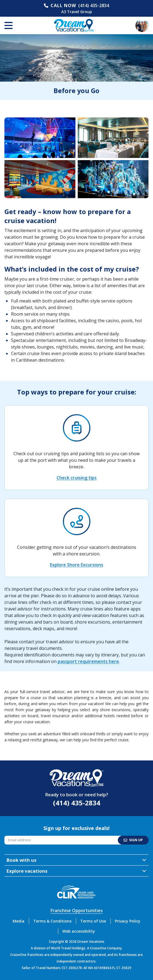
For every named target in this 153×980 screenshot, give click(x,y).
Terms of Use (93, 921)
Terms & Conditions (52, 921)
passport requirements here (88, 661)
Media (19, 921)
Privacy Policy (128, 921)
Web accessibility (79, 931)
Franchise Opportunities (77, 910)
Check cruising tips (77, 478)
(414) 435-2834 (94, 5)
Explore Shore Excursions (77, 565)
